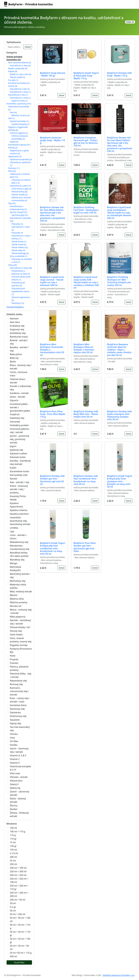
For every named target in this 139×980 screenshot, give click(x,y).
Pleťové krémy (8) (19, 192)
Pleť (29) (12, 171)
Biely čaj (14, 358)
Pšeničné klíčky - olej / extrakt (21, 675)
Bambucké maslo (19, 337)
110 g (13, 835)
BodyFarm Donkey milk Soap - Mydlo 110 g (120, 74)
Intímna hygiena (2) (19, 133)
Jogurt (13, 446)
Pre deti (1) (13, 80)
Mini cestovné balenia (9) (20, 63)
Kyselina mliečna (19, 510)
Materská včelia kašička (18, 586)
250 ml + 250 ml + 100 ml (19, 880)
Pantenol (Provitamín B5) (21, 650)
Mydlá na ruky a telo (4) (21, 74)
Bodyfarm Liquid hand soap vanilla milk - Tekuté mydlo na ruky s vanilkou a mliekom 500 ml (86, 282)
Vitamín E (15, 763)
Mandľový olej (17, 560)
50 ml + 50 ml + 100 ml (20, 920)
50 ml (13, 911)
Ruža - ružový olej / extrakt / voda (20, 700)
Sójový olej (15, 723)
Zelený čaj (15, 788)
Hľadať (28, 47)
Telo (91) (12, 203)
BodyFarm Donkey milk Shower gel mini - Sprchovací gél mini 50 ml (52, 480)
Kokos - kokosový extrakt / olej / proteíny (19, 489)
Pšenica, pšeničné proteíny (19, 668)
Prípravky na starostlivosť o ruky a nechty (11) (21, 236)
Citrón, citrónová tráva (19, 374)
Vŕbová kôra (16, 781)
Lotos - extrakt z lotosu (18, 537)
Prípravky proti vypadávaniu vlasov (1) (20, 291)
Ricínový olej (16, 684)
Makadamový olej (19, 542)
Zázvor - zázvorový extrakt (19, 793)
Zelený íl (14, 784)
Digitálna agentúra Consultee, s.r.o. (119, 975)
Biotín (13, 362)
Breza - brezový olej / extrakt (21, 367)
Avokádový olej (18, 333)
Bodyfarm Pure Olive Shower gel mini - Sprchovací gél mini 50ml (85, 547)
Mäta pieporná (18, 617)
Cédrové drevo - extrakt (18, 381)
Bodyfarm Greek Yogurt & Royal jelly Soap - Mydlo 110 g (86, 76)
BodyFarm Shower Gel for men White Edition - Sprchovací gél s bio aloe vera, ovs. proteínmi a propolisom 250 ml (53, 214)
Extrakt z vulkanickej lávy (21, 388)
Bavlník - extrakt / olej (19, 342)
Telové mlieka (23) (20, 247)
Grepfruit (15, 414)
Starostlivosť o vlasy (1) (20, 92)
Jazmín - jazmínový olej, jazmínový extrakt (20, 439)
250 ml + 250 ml (18, 875)
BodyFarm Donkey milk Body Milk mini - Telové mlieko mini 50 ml (86, 414)
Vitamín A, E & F (18, 756)
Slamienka (15, 712)
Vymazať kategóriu (15, 307)
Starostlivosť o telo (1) (18, 95)
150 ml (13, 850)
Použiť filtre (19, 962)
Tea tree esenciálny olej (20, 729)
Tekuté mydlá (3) (17, 77)
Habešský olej (17, 418)
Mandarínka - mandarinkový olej (20, 547)
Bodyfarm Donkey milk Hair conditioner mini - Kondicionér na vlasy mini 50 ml (86, 480)
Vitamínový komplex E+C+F (21, 768)
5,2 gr (13, 907)
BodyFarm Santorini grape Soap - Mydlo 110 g (53, 140)
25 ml (13, 861)
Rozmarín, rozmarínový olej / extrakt (19, 691)
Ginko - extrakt (18, 397)
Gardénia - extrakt (19, 393)
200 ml (13, 857)
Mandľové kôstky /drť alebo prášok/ (19, 554)
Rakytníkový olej (18, 681)
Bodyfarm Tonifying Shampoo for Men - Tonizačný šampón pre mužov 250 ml (119, 281)
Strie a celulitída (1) (19, 256)
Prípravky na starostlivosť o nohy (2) (21, 227)
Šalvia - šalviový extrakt (18, 800)
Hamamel (15, 422)
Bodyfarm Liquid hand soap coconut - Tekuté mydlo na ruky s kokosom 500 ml (52, 281)
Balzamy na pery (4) (21, 115)
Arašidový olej (17, 326)
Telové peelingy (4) (20, 253)
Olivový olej (16, 631)
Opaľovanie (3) (15, 156)
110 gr (13, 839)
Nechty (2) (13, 148)
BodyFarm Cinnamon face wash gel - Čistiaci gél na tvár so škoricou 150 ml (86, 142)
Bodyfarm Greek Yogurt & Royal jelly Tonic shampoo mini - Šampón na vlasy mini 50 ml (120, 481)
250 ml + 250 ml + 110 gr (19, 887)
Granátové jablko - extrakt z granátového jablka (20, 407)
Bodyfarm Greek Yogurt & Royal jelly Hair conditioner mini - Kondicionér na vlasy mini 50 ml (53, 548)
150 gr (13, 846)
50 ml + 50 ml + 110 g (20, 926)
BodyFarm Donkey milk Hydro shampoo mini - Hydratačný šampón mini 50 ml (120, 415)
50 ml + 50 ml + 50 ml (19, 947)
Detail (61, 95)
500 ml (13, 956)
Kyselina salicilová (19, 514)
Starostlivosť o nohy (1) (20, 98)
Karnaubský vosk (19, 475)
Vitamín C (15, 759)
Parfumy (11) (14, 168)
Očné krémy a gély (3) (21, 189)
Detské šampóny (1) (21, 124)
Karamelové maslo (20, 471)
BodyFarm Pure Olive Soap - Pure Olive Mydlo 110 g (53, 414)
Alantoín (14, 319)
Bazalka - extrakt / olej (19, 349)
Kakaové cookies (19, 453)
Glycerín (14, 400)
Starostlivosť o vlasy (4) (20, 65)
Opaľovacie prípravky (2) (21, 159)
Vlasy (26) (13, 265)
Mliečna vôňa (17, 599)
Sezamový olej (17, 709)
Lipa (12, 531)
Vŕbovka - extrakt (19, 777)
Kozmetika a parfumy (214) (19, 104)
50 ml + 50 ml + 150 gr (20, 940)
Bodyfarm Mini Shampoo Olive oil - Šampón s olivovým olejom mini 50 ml (84, 348)
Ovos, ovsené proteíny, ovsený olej (21, 640)
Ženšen (14, 809)
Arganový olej (17, 329)
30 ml (13, 903)
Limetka (14, 528)
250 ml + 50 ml (18, 900)
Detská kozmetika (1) (19, 121)
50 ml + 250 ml (18, 914)
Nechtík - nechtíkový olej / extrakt (20, 622)
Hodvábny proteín (19, 425)
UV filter (14, 741)
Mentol (14, 595)
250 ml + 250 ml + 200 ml (19, 894)
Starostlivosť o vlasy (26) (21, 268)
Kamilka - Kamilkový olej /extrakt (20, 462)
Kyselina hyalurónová (16, 505)
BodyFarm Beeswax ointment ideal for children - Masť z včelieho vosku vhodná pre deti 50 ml (119, 350)
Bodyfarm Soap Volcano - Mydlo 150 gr (53, 74)
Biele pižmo (16, 354)
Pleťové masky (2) (20, 195)
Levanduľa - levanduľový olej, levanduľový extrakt (20, 521)
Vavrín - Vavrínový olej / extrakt (19, 750)
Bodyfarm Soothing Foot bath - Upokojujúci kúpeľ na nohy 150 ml (86, 210)
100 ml (13, 828)
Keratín (14, 479)
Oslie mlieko (16, 635)
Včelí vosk (15, 773)
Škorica (14, 806)
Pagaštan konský (19, 645)
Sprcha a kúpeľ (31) (19, 212)
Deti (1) (12, 118)
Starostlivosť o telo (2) (20, 89)
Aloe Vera (15, 322)
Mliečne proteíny (19, 602)
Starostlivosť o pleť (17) (20, 186)
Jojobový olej (16, 450)
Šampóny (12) (18, 303)
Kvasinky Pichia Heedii (18, 498)
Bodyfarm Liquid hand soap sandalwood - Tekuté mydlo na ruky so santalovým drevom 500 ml (119, 213)
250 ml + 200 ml (18, 871)
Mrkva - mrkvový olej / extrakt (21, 611)
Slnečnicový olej (18, 716)
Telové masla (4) (19, 244)
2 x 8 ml (14, 853)
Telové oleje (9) (18, 250)
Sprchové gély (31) (20, 215)
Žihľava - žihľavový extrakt (19, 814)
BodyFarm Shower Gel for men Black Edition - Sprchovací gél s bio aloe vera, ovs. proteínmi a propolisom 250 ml (120, 144)
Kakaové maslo (18, 457)
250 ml (13, 864)
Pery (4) (13, 112)
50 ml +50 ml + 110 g (21, 953)
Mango (14, 563)
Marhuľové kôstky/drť (16, 569)
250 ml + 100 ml (18, 868)
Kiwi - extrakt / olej (20, 482)
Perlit (13, 656)
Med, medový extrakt (21, 591)
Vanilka (14, 745)
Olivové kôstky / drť (20, 627)
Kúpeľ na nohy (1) (20, 101)
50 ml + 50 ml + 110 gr (20, 933)
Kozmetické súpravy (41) (19, 145)
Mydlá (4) (14, 142)
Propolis (14, 659)
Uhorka (14, 734)
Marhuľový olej (18, 581)
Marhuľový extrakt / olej (20, 576)
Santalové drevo (18, 705)
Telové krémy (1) (19, 241)
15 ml (13, 842)
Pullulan (14, 663)
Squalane (15, 720)
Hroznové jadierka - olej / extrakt (20, 431)
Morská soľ (16, 606)
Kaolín (13, 468)
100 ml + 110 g (18, 831)
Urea (12, 738)
